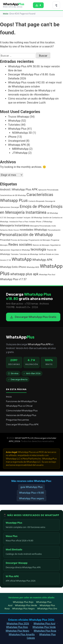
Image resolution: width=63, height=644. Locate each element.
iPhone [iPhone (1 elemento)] (39, 222)
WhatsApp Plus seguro (32, 498)
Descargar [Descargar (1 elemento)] (15, 207)
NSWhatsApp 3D (22, 133)
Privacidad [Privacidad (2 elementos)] (5, 240)
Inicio (6, 14)
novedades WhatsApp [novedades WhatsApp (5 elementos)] (33, 230)
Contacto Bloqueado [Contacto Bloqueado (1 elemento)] (37, 201)
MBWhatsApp (20, 149)
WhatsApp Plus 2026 (18, 624)
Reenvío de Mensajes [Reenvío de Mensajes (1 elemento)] (41, 245)
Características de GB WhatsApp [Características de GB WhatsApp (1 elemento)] (13, 195)
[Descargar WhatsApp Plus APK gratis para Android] (38, 5)
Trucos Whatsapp (19, 117)
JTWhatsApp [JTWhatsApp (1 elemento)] (47, 222)
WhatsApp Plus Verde (26, 605)
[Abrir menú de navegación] (56, 5)
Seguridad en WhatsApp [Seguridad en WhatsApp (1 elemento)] (20, 250)
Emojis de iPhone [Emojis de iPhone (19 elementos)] (35, 207)
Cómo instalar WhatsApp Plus (22, 410)
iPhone (12, 137)
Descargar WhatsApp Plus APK (22, 424)
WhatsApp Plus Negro (23, 608)
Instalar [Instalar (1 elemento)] (32, 222)
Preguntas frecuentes (18, 420)
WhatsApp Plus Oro (47, 608)
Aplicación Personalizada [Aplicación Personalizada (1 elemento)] (48, 190)
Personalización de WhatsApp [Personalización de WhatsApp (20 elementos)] (26, 235)
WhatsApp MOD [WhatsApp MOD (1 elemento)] (33, 267)
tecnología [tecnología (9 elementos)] (38, 249)
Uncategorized (17, 141)
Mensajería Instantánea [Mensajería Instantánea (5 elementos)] (15, 225)
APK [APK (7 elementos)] (35, 189)
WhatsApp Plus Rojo (23, 602)
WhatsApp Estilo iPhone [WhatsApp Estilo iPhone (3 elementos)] (13, 267)
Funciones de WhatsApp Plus (22, 401)
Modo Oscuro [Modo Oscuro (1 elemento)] (14, 230)
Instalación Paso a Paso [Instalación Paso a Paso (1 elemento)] (19, 222)
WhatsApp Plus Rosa (45, 631)
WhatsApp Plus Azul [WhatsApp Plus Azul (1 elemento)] (47, 275)
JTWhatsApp (20, 153)
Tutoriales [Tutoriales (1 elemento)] (15, 254)
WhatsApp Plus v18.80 (32, 493)
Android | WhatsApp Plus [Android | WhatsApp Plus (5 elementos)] (16, 189)
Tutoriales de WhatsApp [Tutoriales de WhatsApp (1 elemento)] (29, 254)
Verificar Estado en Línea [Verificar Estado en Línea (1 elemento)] (49, 254)
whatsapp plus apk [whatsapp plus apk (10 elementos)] (24, 274)
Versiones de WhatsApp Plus (21, 415)
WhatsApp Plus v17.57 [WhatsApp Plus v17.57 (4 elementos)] (13, 279)
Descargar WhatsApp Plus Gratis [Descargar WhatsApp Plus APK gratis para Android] (33, 317)
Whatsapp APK (17, 145)
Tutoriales (14, 125)
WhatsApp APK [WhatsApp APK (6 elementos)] (42, 260)
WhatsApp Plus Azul (44, 624)
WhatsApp (14, 121)
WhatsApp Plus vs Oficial (19, 406)
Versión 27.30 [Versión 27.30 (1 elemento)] (5, 260)
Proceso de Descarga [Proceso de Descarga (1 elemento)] (19, 240)
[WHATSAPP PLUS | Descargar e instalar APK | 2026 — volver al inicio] (14, 5)
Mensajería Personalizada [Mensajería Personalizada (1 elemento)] (40, 226)
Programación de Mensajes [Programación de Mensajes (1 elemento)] (39, 240)
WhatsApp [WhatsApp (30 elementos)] (22, 259)
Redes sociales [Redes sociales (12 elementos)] (20, 244)
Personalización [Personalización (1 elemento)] (54, 230)
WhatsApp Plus (17, 129)
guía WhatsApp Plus (32, 487)
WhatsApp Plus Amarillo (22, 635)
